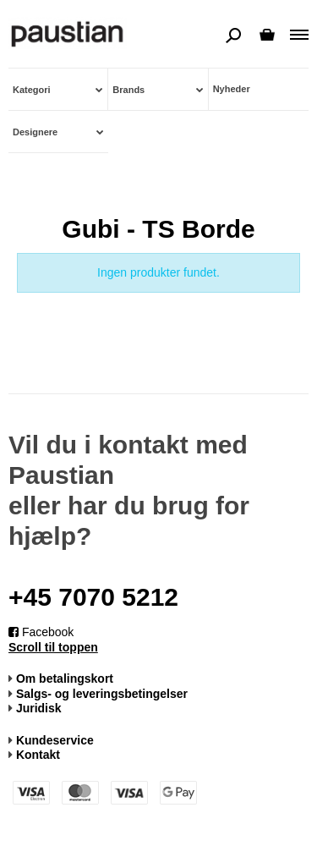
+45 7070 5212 (93, 597)
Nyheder (232, 89)
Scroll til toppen (53, 647)
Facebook (41, 632)
